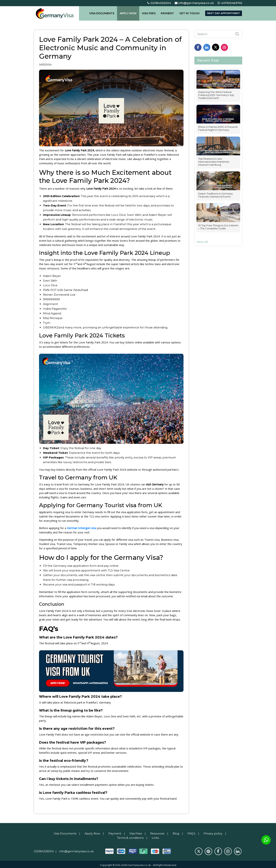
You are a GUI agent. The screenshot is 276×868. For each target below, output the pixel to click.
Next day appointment (222, 13)
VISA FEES (149, 13)
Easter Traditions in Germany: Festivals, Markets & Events (216, 195)
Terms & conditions (130, 836)
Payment (114, 832)
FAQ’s (193, 832)
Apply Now (91, 832)
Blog (177, 832)
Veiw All (202, 242)
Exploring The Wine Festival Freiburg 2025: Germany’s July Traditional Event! (216, 95)
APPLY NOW (130, 13)
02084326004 (159, 3)
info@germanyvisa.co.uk (194, 3)
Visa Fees (135, 832)
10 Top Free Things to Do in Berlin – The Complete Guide (218, 227)
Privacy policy (215, 832)
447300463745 (230, 3)
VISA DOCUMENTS (105, 13)
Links (156, 836)
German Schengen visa (82, 527)
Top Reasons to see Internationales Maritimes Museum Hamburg (214, 162)
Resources (158, 832)
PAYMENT (166, 13)
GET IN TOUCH (187, 13)
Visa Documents (63, 832)
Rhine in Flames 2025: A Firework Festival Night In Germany (218, 128)
